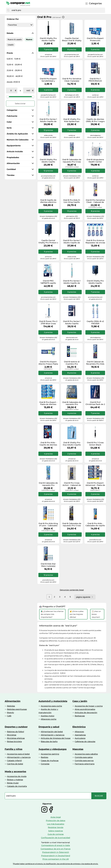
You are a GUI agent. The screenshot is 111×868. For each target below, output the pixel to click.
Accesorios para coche (51, 706)
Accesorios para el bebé (18, 754)
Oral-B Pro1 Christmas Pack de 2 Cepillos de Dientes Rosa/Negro (95, 403)
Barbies (45, 757)
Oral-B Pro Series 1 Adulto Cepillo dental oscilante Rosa (72, 322)
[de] (11, 90)
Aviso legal (56, 817)
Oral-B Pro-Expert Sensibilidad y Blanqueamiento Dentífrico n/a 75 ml (48, 80)
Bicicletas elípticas (16, 738)
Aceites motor (48, 716)
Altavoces (79, 732)
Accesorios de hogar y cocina (89, 706)
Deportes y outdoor (16, 727)
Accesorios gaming (50, 754)
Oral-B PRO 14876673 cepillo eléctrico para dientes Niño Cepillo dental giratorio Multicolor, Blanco (48, 282)
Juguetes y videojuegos (53, 749)
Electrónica (79, 727)
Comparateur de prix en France (56, 849)
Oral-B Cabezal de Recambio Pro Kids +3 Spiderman (95, 363)
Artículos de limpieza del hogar (56, 738)
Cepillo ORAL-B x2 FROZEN (95, 322)
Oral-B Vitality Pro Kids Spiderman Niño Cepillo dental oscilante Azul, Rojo (72, 120)
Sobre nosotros (56, 831)
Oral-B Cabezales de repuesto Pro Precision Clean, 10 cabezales (72, 403)
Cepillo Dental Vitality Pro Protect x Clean (48, 242)
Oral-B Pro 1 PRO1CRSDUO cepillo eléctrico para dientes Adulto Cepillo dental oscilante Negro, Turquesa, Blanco (95, 80)
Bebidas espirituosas (17, 709)
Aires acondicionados (85, 709)
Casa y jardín (80, 701)
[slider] (8, 97)
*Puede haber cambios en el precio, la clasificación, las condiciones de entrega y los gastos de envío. (55, 864)
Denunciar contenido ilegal (72, 590)
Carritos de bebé (15, 764)
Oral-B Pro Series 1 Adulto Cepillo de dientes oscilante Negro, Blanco (72, 242)
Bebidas (11, 706)
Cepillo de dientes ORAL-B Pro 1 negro (95, 120)
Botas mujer (13, 783)
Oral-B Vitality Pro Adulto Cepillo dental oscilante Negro (95, 282)
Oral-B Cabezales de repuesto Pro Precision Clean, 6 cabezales (48, 484)
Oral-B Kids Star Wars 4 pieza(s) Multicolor (48, 565)
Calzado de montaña (17, 786)
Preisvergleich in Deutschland (56, 856)
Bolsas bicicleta (14, 741)
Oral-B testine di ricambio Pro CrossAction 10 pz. (72, 363)
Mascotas (78, 749)
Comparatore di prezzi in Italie (56, 845)
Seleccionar (20, 104)
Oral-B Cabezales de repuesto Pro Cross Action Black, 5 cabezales (72, 525)
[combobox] (58, 10)
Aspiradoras (80, 735)
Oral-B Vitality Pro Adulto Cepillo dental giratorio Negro (48, 39)
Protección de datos (56, 821)
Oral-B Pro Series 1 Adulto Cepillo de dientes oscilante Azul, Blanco (48, 120)
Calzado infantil (14, 761)
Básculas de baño (49, 741)
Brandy (11, 713)
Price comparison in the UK (56, 859)
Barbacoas (80, 716)
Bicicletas (12, 735)
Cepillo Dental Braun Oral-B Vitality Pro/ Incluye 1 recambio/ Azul (72, 39)
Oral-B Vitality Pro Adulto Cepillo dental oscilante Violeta (48, 161)
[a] (28, 90)
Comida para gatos (84, 757)
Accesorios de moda (17, 776)
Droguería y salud (49, 727)
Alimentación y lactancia (53, 735)
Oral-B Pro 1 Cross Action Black (95, 444)
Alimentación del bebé (52, 732)
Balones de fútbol (16, 732)
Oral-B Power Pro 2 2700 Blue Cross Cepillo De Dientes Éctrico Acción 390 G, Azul (48, 322)
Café (9, 716)
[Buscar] (8, 10)
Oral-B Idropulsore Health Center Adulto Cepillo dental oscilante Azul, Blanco (95, 161)
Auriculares (80, 738)
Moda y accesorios (15, 771)
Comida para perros (84, 761)
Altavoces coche (49, 719)
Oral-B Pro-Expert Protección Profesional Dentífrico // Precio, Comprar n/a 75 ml (95, 39)
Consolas (45, 764)
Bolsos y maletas (15, 780)
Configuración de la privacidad (56, 838)
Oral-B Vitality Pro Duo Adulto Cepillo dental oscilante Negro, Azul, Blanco (72, 444)
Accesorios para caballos (86, 754)
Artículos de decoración (86, 713)
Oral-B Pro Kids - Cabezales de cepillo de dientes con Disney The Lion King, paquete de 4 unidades (95, 525)
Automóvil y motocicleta (53, 701)
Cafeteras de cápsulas (85, 741)
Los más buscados (56, 824)
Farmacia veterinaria (85, 764)
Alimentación (13, 701)
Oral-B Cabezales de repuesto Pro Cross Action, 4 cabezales (72, 161)
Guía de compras (56, 834)
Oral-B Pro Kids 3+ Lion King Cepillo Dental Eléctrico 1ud (72, 201)
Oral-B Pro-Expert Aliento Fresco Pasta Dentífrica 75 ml (48, 363)
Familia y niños (14, 749)
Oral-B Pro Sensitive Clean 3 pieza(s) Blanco (72, 80)
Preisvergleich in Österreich (56, 852)
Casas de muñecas (50, 761)
